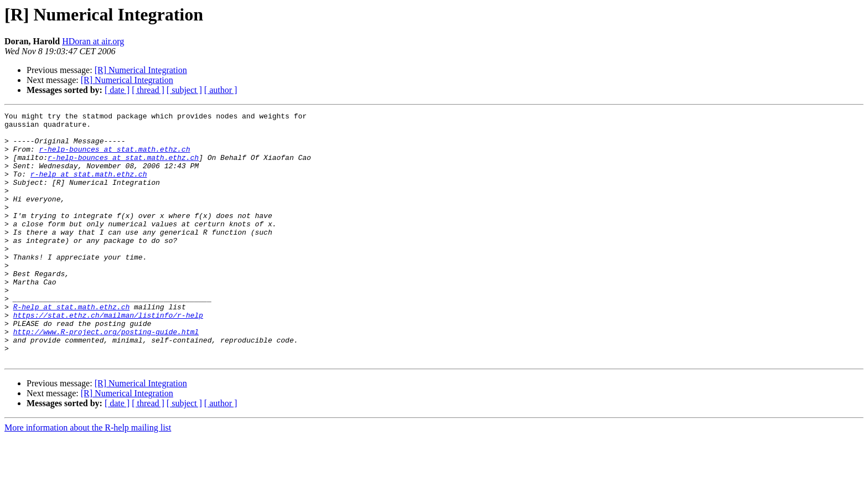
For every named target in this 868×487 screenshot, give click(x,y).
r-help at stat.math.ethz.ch (89, 187)
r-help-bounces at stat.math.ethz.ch (114, 157)
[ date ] (117, 90)
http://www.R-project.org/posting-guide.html (106, 376)
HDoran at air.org (93, 41)
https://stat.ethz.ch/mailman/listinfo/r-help (108, 356)
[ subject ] (184, 90)
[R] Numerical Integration (141, 70)
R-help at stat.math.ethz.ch (72, 346)
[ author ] (221, 90)
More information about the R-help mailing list (88, 477)
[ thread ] (148, 90)
